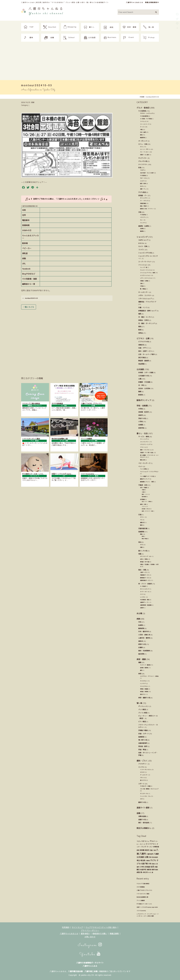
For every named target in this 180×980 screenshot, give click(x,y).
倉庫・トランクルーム (146, 450)
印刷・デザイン (144, 348)
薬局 (140, 326)
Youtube (90, 954)
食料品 (141, 333)
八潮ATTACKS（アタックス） (145, 890)
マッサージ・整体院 (145, 665)
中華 (141, 130)
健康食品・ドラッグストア (147, 302)
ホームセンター (144, 292)
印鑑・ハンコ (143, 307)
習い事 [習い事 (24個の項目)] (143, 872)
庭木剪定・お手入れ (146, 509)
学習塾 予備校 (143, 730)
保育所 (141, 415)
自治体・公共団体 (144, 388)
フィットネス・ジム (145, 796)
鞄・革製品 (143, 289)
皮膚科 (141, 647)
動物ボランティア (144, 400)
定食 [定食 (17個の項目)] (153, 864)
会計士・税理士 (144, 559)
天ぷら (142, 186)
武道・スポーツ (144, 734)
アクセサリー (143, 764)
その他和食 (143, 176)
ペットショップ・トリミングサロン (149, 472)
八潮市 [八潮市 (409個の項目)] (143, 854)
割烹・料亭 (143, 184)
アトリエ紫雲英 (141, 901)
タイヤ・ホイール (145, 592)
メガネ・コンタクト (145, 295)
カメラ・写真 (143, 246)
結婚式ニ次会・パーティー (147, 209)
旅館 (141, 547)
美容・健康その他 (144, 698)
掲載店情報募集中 (152, 2)
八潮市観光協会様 (75, 971)
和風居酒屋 (143, 203)
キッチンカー (143, 158)
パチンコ (142, 778)
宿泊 (140, 542)
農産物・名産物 (144, 226)
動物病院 (141, 628)
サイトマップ (77, 927)
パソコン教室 (143, 713)
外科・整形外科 (144, 631)
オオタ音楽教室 (141, 887)
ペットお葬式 (143, 469)
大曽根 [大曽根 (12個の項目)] (148, 861)
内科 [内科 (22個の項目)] (150, 857)
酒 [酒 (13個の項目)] (152, 872)
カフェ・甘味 (143, 144)
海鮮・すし (143, 189)
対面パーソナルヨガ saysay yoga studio (147, 907)
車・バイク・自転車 (145, 584)
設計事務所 (144, 497)
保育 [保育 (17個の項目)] (138, 850)
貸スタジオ (143, 780)
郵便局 (141, 395)
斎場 (143, 536)
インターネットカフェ (146, 770)
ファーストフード (145, 124)
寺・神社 (141, 385)
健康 (140, 662)
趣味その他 (142, 802)
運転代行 (142, 523)
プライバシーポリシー (90, 930)
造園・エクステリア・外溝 (147, 511)
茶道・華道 (142, 750)
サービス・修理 (144, 437)
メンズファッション (145, 275)
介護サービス (143, 572)
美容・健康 (141, 659)
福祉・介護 (142, 570)
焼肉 (141, 135)
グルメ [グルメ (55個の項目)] (152, 841)
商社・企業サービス (145, 351)
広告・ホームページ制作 (147, 354)
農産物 (142, 231)
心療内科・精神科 (144, 638)
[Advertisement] (90, 62)
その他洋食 (143, 215)
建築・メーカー (145, 494)
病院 (138, 619)
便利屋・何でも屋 (145, 562)
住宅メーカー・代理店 (146, 502)
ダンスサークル (144, 794)
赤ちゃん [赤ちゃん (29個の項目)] (148, 872)
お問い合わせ (90, 937)
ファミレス (143, 121)
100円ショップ (143, 240)
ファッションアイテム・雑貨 (148, 273)
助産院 (141, 625)
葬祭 (141, 534)
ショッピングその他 (145, 253)
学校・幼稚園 (142, 406)
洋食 (140, 212)
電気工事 (142, 460)
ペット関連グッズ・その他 (147, 476)
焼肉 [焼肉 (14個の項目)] (157, 870)
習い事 (139, 703)
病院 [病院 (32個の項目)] (138, 872)
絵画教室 (141, 737)
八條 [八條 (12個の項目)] (154, 850)
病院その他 (142, 644)
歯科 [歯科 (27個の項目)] (153, 870)
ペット (141, 466)
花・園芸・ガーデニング (147, 323)
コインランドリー (145, 442)
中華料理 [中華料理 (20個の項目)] (156, 847)
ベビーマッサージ (144, 463)
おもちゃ (141, 243)
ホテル (142, 545)
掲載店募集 (114, 933)
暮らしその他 (143, 551)
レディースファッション (146, 278)
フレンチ (142, 223)
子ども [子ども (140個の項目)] (153, 860)
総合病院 (141, 654)
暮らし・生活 (142, 433)
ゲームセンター (144, 775)
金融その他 (142, 819)
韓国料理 (142, 138)
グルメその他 (143, 161)
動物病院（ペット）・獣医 (147, 482)
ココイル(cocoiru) (141, 911)
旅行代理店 (142, 358)
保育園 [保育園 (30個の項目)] (142, 850)
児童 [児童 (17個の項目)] (151, 850)
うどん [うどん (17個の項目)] (139, 841)
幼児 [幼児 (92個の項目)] (152, 867)
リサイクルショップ (145, 299)
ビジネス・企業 (143, 338)
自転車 (142, 608)
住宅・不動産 (143, 488)
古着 (141, 283)
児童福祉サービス (145, 575)
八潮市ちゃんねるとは (135, 2)
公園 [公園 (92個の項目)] (146, 857)
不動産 (143, 490)
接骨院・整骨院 (144, 668)
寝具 (140, 314)
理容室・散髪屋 (144, 689)
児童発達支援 (143, 528)
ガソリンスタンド (145, 589)
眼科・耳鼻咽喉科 (144, 651)
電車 (141, 525)
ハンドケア (143, 684)
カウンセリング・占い (146, 556)
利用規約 (66, 927)
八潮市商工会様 (91, 971)
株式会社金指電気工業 (142, 897)
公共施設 (140, 369)
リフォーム (143, 447)
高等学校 (141, 428)
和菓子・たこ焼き (145, 155)
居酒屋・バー (143, 195)
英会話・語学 (143, 746)
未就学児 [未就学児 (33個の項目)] (143, 870)
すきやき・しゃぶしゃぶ (146, 113)
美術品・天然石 (144, 320)
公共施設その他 (144, 376)
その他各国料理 (144, 116)
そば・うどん (143, 178)
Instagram (90, 945)
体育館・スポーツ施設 (146, 372)
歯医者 (141, 641)
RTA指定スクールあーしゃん (144, 904)
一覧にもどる (29, 307)
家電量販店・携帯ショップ (147, 311)
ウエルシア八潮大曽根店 (143, 884)
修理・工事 (143, 504)
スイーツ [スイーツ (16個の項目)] (143, 844)
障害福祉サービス (145, 578)
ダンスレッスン (144, 706)
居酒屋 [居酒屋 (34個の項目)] (148, 867)
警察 (140, 392)
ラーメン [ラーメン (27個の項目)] (149, 847)
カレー (142, 220)
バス (141, 520)
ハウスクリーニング (145, 444)
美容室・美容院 (144, 692)
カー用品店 (143, 586)
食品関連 (141, 364)
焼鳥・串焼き (143, 206)
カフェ (142, 147)
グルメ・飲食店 (143, 108)
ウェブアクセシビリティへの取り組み (101, 927)
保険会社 (141, 345)
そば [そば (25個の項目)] (143, 841)
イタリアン (143, 217)
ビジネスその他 (144, 342)
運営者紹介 (85, 933)
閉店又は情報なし (144, 828)
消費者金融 (142, 816)
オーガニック (143, 141)
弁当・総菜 (143, 132)
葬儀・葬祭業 (145, 539)
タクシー (142, 517)
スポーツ (141, 784)
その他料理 (142, 111)
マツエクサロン (144, 686)
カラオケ (142, 772)
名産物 (142, 229)
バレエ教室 (142, 709)
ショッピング (142, 237)
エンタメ (141, 767)
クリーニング (143, 439)
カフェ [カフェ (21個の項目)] (147, 841)
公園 (140, 379)
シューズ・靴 (143, 267)
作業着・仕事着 (144, 281)
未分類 (139, 613)
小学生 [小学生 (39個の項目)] (142, 867)
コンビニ (141, 250)
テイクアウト (143, 164)
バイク (142, 594)
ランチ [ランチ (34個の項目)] (144, 847)
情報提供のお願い (100, 933)
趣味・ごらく (142, 761)
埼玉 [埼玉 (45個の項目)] (138, 860)
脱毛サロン (143, 694)
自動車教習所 (143, 743)
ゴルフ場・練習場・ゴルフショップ (149, 789)
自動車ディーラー (145, 602)
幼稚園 (141, 425)
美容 (140, 674)
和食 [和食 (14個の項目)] (153, 857)
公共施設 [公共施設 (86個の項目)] (140, 857)
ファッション (143, 265)
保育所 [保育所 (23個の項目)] (147, 850)
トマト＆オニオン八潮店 (143, 894)
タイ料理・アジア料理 (146, 119)
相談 (140, 554)
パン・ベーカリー (145, 152)
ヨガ (141, 799)
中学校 (141, 409)
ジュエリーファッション (146, 270)
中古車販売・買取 (145, 600)
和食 (140, 168)
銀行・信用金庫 (144, 823)
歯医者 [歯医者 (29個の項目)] (149, 870)
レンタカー (143, 597)
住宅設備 (142, 499)
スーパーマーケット (145, 262)
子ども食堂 (142, 192)
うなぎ (142, 170)
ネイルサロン (143, 681)
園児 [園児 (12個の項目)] (157, 857)
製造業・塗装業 (144, 361)
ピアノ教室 (142, 722)
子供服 (142, 286)
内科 (140, 622)
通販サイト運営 (143, 808)
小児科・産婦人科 (144, 635)
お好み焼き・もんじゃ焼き (147, 173)
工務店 (143, 492)
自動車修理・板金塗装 (146, 605)
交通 (140, 515)
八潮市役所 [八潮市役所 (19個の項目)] (150, 854)
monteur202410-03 (30, 298)
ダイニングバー (144, 198)
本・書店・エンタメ (145, 317)
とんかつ (142, 181)
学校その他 (142, 418)
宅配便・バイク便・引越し (147, 453)
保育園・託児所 (144, 412)
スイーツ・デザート (145, 149)
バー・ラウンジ (144, 201)
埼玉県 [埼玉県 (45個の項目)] (143, 860)
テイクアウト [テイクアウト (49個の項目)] (151, 844)
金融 (138, 813)
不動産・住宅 (143, 485)
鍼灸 (141, 670)
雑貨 (140, 330)
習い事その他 (143, 740)
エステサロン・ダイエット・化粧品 (149, 676)
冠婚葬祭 (141, 532)
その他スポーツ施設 (145, 786)
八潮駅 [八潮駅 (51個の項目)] (156, 854)
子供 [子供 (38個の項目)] (150, 864)
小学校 (141, 421)
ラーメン (142, 127)
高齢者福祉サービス (145, 580)
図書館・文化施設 (144, 382)
